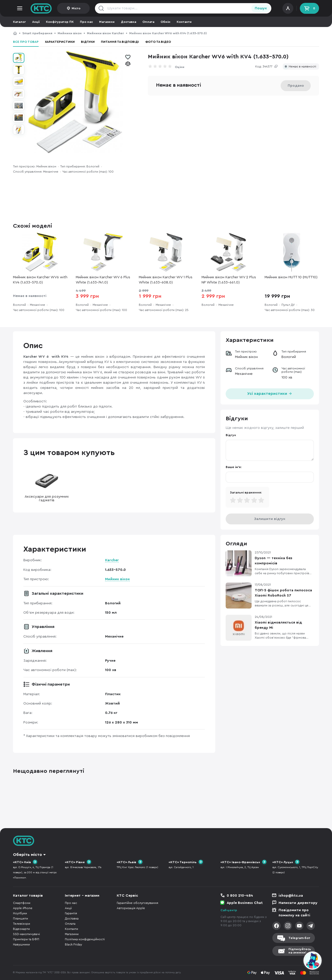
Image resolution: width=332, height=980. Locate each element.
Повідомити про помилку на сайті (294, 913)
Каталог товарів (28, 896)
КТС (15, 33)
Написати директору (298, 903)
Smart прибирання (37, 33)
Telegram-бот (299, 938)
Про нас (86, 22)
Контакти (184, 22)
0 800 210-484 (240, 896)
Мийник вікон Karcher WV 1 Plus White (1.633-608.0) (166, 280)
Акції (36, 22)
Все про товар (26, 42)
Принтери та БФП (26, 939)
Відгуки (88, 42)
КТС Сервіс (127, 896)
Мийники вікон (70, 33)
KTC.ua (41, 8)
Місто (76, 8)
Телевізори (22, 924)
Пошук (261, 8)
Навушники (21, 944)
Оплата (148, 22)
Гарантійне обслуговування (137, 903)
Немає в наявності (302, 67)
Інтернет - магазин (82, 896)
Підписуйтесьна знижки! (300, 951)
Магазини (107, 22)
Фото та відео (158, 42)
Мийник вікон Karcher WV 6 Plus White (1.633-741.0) (103, 280)
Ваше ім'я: (234, 467)
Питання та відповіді (120, 42)
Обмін (165, 22)
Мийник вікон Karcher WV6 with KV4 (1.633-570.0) (40, 280)
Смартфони (22, 903)
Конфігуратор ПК (60, 22)
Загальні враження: (246, 492)
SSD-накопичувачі (26, 934)
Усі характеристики (270, 393)
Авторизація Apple (131, 908)
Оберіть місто (27, 855)
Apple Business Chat (245, 903)
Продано (296, 86)
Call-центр (229, 910)
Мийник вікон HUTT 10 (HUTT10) (291, 277)
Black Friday (73, 944)
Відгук (231, 435)
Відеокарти (21, 929)
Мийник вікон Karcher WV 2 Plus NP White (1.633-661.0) (229, 280)
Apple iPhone (23, 908)
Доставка (129, 22)
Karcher (112, 560)
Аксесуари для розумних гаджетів (47, 486)
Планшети (20, 918)
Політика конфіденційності (85, 939)
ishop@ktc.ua (291, 896)
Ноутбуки (20, 913)
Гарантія (71, 913)
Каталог (19, 22)
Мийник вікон (117, 579)
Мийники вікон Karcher (105, 33)
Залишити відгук (270, 519)
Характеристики (60, 42)
